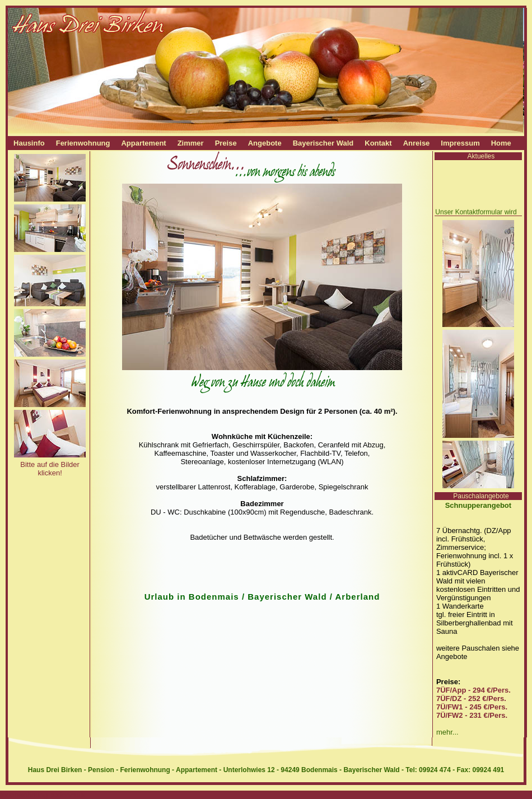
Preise (226, 143)
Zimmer (191, 143)
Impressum (460, 143)
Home (501, 143)
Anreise (417, 143)
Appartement (143, 143)
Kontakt (378, 143)
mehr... (447, 732)
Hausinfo (29, 143)
